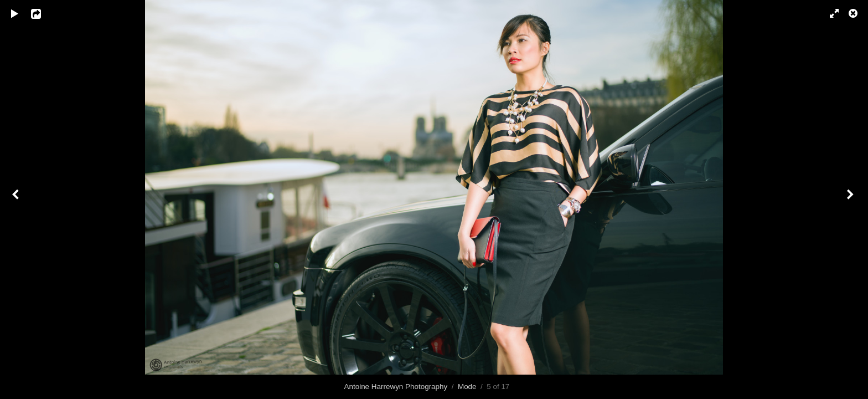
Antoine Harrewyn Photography (396, 387)
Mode (467, 387)
